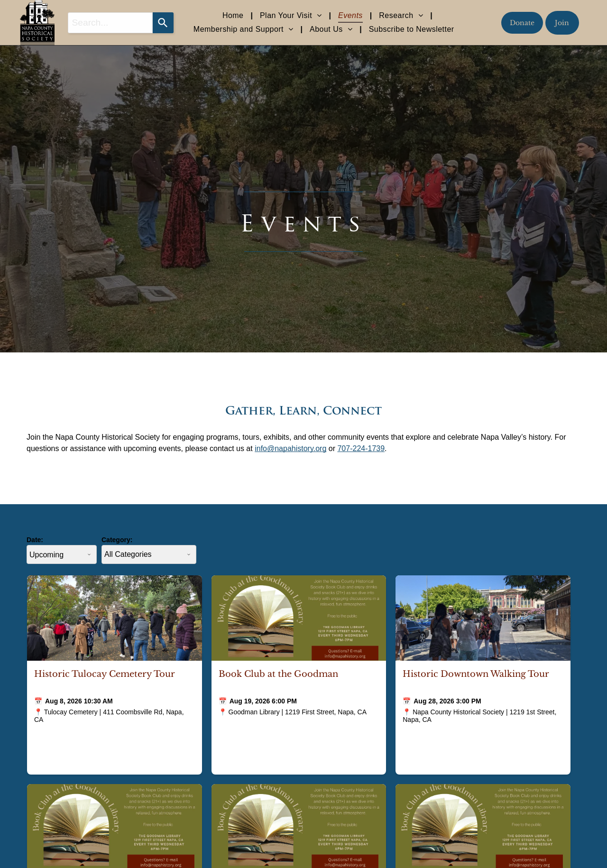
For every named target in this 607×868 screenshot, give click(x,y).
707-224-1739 (361, 448)
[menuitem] (234, 16)
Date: (35, 540)
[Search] (163, 23)
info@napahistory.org (290, 448)
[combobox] (110, 23)
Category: (117, 540)
